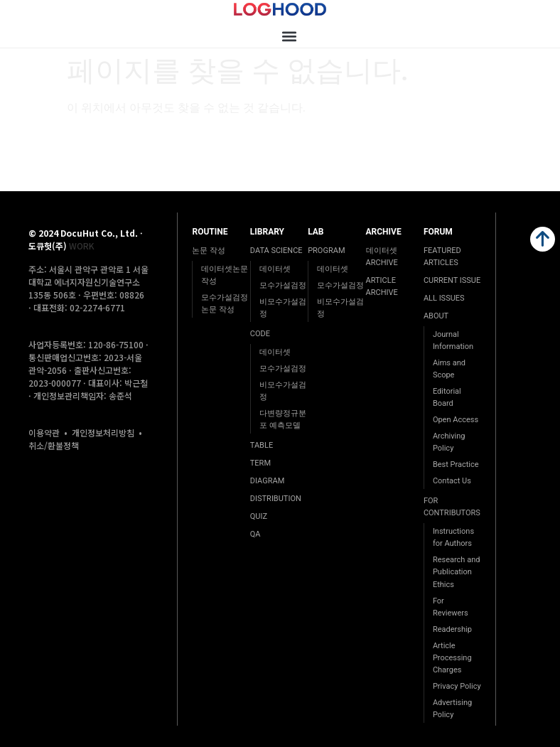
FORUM (438, 232)
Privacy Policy (457, 686)
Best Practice (456, 464)
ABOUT (436, 316)
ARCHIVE (384, 232)
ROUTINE (210, 232)
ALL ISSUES (444, 298)
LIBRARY (267, 232)
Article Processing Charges (452, 658)
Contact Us (452, 481)
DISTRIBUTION (276, 499)
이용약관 (44, 432)
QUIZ (259, 516)
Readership (452, 629)
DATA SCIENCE (276, 251)
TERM (260, 463)
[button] (289, 36)
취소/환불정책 (54, 445)
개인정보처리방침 (103, 432)
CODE (260, 334)
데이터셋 (275, 269)
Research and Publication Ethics (457, 572)
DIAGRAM (267, 481)
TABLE (262, 445)
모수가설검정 (283, 285)
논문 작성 (209, 251)
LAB (316, 232)
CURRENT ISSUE (452, 280)
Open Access (456, 420)
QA (255, 534)
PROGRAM (326, 251)
